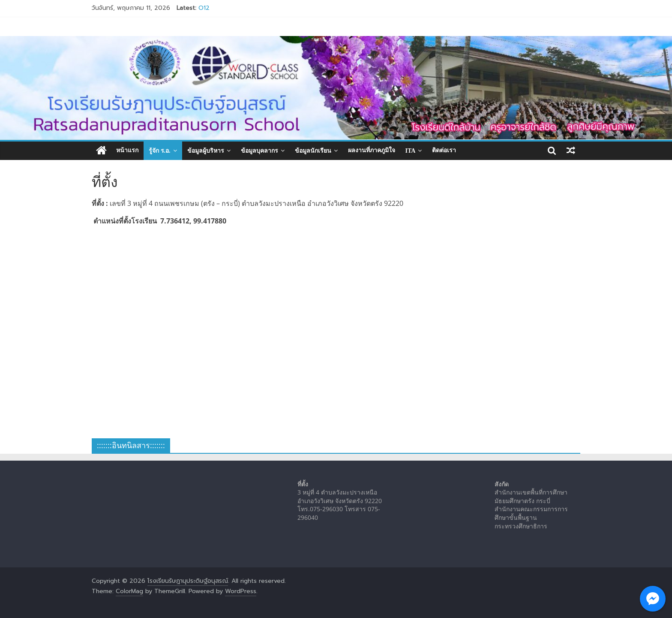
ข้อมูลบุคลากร (259, 151)
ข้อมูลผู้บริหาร (206, 151)
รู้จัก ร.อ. (160, 151)
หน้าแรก (127, 150)
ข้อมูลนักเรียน (313, 151)
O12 (204, 8)
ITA (411, 151)
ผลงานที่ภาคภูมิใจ (372, 150)
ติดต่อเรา (444, 150)
